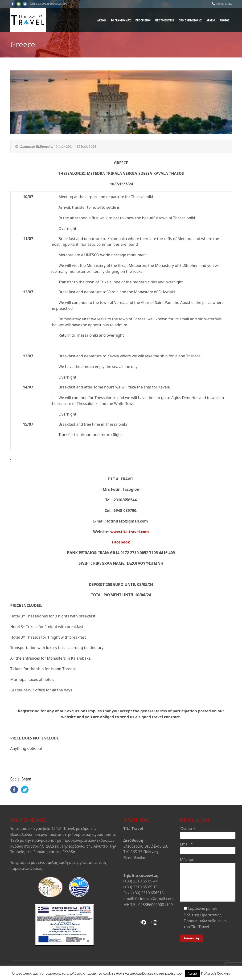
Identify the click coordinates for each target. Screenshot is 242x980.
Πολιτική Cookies (216, 973)
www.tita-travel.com (130, 532)
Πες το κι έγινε (165, 20)
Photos (225, 20)
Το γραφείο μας (121, 20)
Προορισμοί (143, 20)
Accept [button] (192, 973)
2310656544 (224, 4)
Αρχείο (211, 20)
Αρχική (102, 20)
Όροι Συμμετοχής (190, 20)
